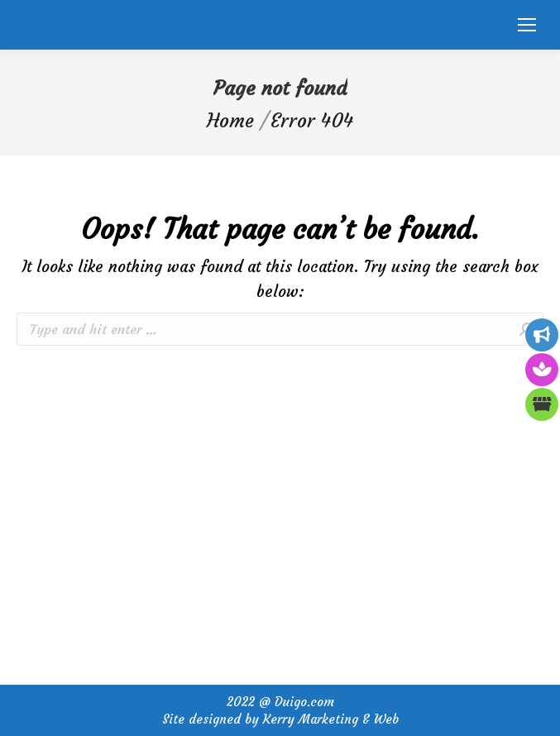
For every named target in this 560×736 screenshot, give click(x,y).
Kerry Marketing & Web (331, 719)
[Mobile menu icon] (527, 25)
